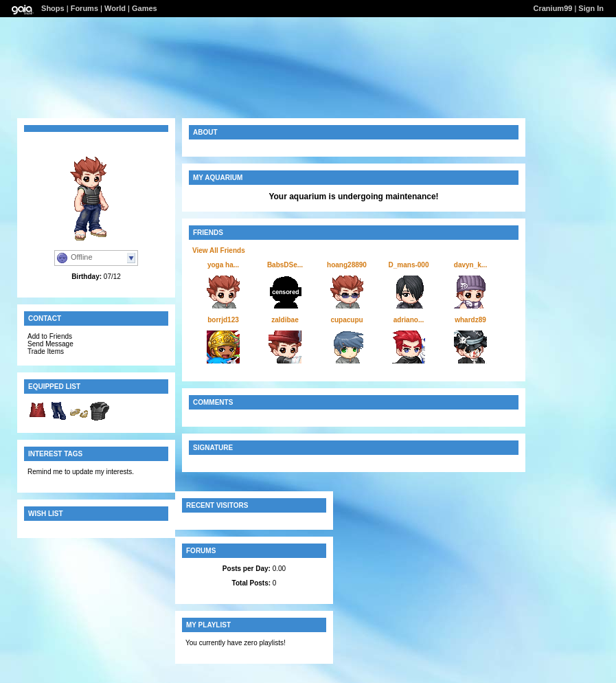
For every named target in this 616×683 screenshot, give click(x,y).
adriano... (409, 320)
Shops (53, 8)
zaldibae (285, 320)
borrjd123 (223, 320)
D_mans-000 (409, 265)
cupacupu (346, 320)
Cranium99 (553, 8)
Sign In (591, 8)
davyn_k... (470, 265)
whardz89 (470, 320)
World (115, 8)
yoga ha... (223, 265)
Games (145, 8)
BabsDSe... (285, 265)
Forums (84, 8)
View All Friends (219, 250)
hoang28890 (347, 265)
